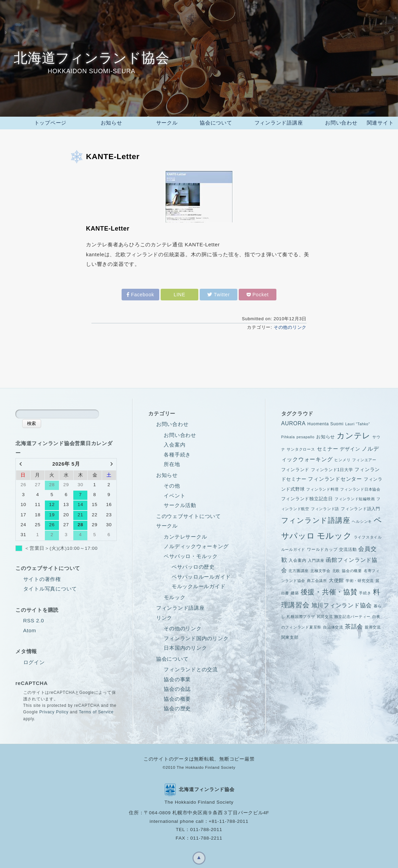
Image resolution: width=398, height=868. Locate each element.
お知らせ (167, 473)
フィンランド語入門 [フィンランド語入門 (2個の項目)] (360, 507)
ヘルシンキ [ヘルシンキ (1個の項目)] (362, 520)
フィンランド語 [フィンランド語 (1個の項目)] (325, 507)
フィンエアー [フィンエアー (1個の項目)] (364, 458)
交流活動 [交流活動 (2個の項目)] (348, 548)
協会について (172, 657)
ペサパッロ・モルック (191, 554)
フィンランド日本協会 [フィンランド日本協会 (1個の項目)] (360, 488)
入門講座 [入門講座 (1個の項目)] (316, 559)
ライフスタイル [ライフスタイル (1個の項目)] (368, 535)
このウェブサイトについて (189, 514)
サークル (167, 524)
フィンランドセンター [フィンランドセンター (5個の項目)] (335, 477)
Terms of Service (96, 710)
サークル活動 (180, 503)
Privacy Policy (54, 710)
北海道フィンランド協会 (91, 58)
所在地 (172, 462)
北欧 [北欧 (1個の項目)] (336, 569)
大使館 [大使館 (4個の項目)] (336, 579)
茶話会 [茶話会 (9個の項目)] (354, 625)
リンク (164, 616)
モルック (175, 595)
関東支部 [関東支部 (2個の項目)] (290, 636)
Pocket (258, 293)
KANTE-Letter (113, 155)
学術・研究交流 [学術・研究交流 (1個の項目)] (360, 579)
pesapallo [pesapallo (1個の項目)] (306, 435)
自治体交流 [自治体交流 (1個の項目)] (333, 625)
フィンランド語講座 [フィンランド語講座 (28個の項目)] (316, 519)
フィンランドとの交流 (191, 668)
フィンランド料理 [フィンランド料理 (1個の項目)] (322, 488)
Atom (30, 629)
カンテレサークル (185, 535)
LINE (179, 293)
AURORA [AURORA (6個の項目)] (294, 422)
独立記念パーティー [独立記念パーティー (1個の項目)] (352, 615)
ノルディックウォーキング (196, 545)
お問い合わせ (172, 422)
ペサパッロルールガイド (201, 575)
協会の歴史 (177, 707)
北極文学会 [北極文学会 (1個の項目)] (320, 569)
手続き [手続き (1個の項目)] (365, 591)
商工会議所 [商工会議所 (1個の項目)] (317, 579)
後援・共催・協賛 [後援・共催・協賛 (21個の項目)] (329, 590)
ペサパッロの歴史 (193, 565)
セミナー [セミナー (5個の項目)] (328, 447)
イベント (175, 494)
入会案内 (175, 443)
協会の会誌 (177, 687)
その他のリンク (290, 326)
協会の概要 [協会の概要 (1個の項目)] (352, 569)
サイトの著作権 (42, 577)
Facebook (140, 293)
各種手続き (177, 453)
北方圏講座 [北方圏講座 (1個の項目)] (298, 569)
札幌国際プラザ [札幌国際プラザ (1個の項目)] (301, 615)
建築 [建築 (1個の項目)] (295, 591)
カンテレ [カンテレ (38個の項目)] (354, 434)
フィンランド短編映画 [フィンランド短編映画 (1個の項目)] (355, 497)
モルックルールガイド (199, 585)
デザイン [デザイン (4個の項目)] (350, 447)
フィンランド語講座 (181, 606)
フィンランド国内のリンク (196, 637)
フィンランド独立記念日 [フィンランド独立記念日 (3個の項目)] (307, 497)
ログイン (34, 660)
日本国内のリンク (185, 646)
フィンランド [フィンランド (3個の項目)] (295, 468)
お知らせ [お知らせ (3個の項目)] (326, 435)
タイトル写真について (50, 587)
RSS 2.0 (34, 619)
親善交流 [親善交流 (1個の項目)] (373, 625)
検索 (32, 422)
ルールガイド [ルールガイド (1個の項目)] (293, 548)
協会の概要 (177, 697)
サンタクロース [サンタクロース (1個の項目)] (301, 448)
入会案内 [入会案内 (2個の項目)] (297, 559)
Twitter (219, 293)
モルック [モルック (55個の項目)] (334, 534)
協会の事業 (177, 678)
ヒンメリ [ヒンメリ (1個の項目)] (342, 458)
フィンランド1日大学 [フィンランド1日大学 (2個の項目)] (332, 468)
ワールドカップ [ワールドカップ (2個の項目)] (322, 548)
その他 (172, 484)
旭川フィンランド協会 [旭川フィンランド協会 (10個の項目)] (342, 604)
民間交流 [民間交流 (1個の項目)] (325, 615)
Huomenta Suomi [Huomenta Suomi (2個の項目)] (325, 422)
